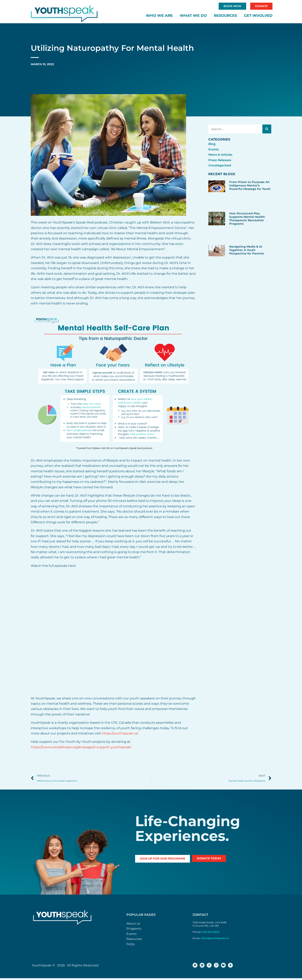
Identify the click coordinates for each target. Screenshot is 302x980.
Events (214, 150)
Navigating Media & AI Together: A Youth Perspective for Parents (246, 250)
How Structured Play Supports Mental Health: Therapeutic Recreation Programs (247, 219)
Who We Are (159, 16)
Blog (212, 144)
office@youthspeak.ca (215, 939)
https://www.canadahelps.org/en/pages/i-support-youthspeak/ (81, 748)
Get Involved (258, 16)
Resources (225, 16)
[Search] (267, 129)
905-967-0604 (211, 933)
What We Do (193, 16)
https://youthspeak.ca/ (120, 734)
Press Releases (221, 160)
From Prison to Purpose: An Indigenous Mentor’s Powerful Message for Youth (250, 186)
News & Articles (221, 155)
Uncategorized (221, 166)
